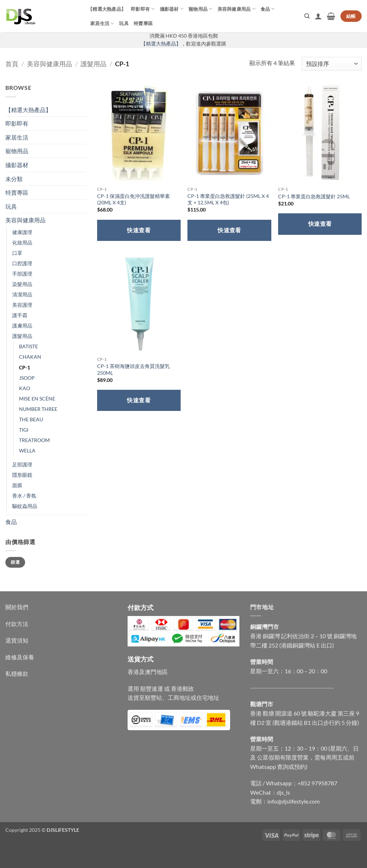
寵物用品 (200, 9)
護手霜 (20, 315)
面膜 (17, 485)
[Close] (7, 856)
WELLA (27, 450)
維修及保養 (20, 657)
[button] (318, 16)
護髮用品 (94, 64)
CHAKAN (30, 357)
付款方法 (17, 624)
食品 (268, 9)
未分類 (14, 179)
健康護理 (22, 232)
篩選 (15, 562)
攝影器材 (172, 9)
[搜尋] (307, 16)
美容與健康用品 (237, 9)
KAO (25, 388)
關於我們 (17, 607)
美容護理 (22, 305)
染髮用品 (22, 284)
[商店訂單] (332, 64)
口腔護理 (22, 263)
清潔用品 (22, 294)
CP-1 (25, 367)
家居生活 (102, 23)
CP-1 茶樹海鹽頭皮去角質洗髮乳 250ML (134, 369)
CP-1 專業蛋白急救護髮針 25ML (314, 196)
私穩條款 (17, 673)
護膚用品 (22, 326)
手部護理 (22, 274)
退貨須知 (17, 640)
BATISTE (28, 346)
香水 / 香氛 (24, 496)
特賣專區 (143, 23)
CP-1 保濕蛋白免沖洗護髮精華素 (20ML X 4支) (134, 199)
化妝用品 (22, 243)
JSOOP (27, 378)
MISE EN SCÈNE (37, 399)
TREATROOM (34, 440)
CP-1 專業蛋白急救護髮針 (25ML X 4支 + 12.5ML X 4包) (228, 199)
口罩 (17, 253)
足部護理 (22, 464)
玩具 (124, 23)
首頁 (12, 64)
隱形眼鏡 (22, 475)
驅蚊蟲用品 (25, 506)
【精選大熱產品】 (107, 9)
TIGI (24, 430)
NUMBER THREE (38, 409)
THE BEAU (31, 419)
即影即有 (143, 9)
